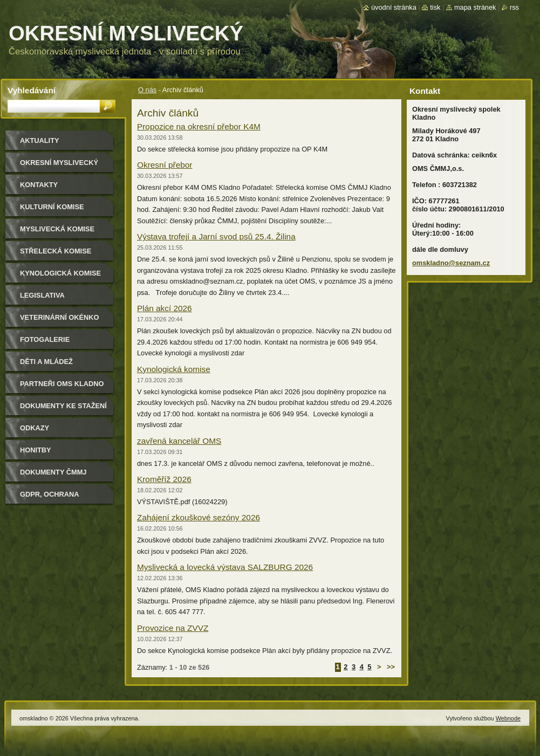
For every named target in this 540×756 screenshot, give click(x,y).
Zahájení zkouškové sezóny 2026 (199, 517)
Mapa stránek (475, 7)
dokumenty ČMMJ (53, 472)
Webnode (508, 718)
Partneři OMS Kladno (62, 384)
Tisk (435, 7)
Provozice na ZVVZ (173, 628)
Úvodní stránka (394, 7)
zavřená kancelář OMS (179, 441)
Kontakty (39, 185)
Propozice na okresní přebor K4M (199, 126)
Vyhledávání (32, 90)
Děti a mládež (46, 362)
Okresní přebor (165, 165)
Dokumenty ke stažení (63, 406)
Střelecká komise (56, 251)
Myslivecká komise (57, 229)
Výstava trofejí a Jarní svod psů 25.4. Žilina (216, 236)
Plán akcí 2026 (165, 308)
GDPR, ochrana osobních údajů (52, 498)
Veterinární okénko (59, 317)
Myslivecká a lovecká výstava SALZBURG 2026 (225, 567)
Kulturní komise (52, 207)
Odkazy (35, 428)
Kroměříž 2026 (164, 479)
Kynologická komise (174, 369)
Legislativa (42, 295)
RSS (514, 7)
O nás (147, 90)
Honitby (36, 450)
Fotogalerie (45, 339)
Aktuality (40, 140)
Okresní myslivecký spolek (59, 166)
